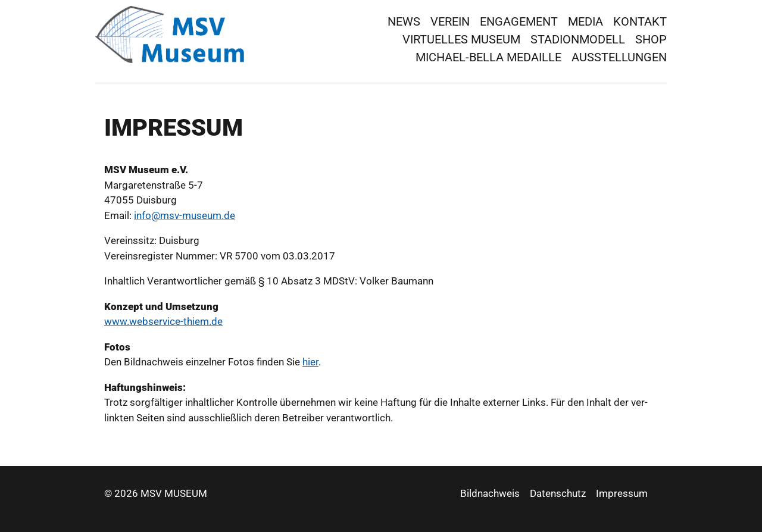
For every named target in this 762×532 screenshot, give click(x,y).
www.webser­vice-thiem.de (163, 321)
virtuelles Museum (461, 39)
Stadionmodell (578, 39)
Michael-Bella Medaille (488, 57)
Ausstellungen (619, 57)
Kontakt (640, 21)
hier (310, 362)
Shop (651, 39)
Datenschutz (558, 493)
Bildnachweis (490, 493)
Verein (450, 21)
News (404, 21)
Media (585, 21)
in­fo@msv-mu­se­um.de (185, 215)
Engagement (519, 21)
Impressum (622, 493)
